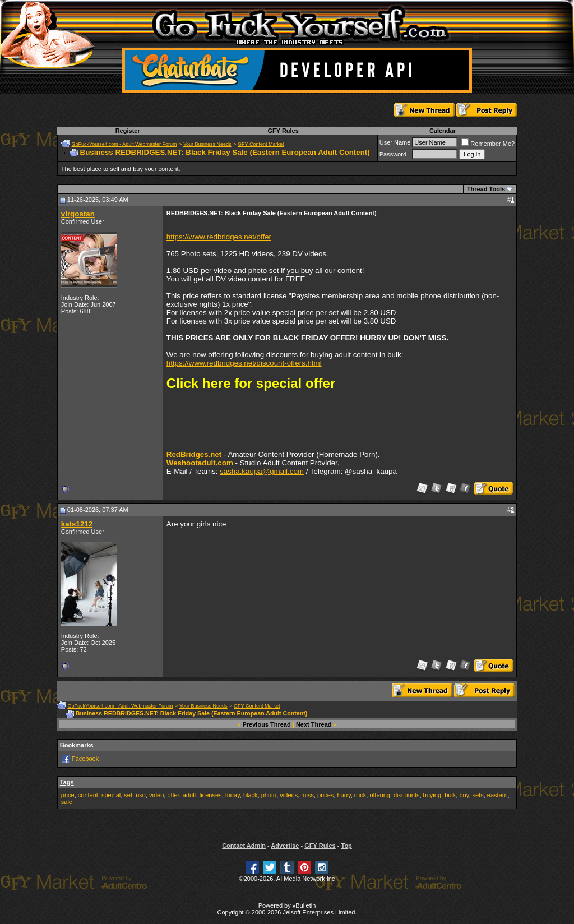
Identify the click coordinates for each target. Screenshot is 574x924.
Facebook (85, 758)
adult (189, 795)
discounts (406, 795)
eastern (497, 795)
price (68, 795)
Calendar (443, 131)
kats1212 (77, 524)
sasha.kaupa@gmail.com (262, 471)
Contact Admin (244, 846)
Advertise (285, 846)
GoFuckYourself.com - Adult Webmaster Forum (124, 144)
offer (173, 795)
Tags (67, 782)
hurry (344, 795)
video (156, 795)
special (111, 795)
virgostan (78, 214)
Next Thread (314, 724)
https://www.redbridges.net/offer (219, 237)
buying (432, 795)
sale (67, 802)
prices (325, 795)
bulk (450, 795)
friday (233, 795)
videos (289, 795)
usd (141, 795)
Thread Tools (486, 189)
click (360, 795)
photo (269, 795)
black (251, 795)
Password (393, 154)
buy (464, 795)
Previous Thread (267, 724)
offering (380, 795)
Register (128, 131)
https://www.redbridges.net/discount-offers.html (244, 363)
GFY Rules (283, 131)
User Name (395, 142)
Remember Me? (488, 144)
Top (346, 846)
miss (307, 795)
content (88, 795)
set (128, 795)
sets (478, 795)
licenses (211, 795)
